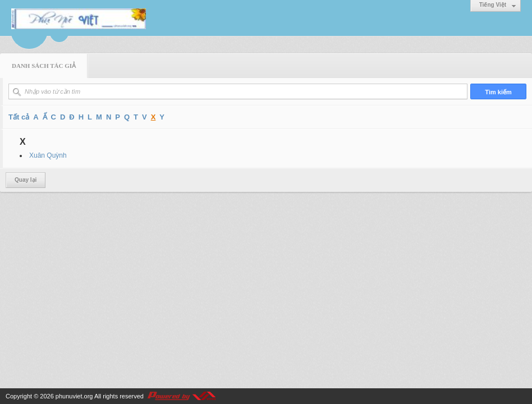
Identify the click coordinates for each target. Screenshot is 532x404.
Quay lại (26, 180)
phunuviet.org (74, 396)
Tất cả (19, 117)
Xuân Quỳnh (48, 155)
